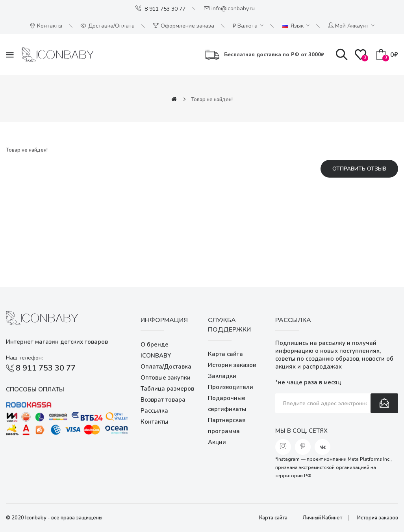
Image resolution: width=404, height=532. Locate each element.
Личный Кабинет (322, 518)
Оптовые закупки (166, 378)
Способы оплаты (35, 389)
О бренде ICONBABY (156, 350)
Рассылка (154, 411)
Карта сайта (225, 354)
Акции (217, 442)
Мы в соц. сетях (301, 431)
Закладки (222, 376)
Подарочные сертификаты (227, 404)
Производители (231, 387)
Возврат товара (163, 400)
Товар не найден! (212, 100)
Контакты (154, 422)
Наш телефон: (24, 358)
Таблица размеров (167, 389)
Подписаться (384, 403)
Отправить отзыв (359, 169)
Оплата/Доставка (166, 367)
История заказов (232, 365)
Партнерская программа (227, 426)
